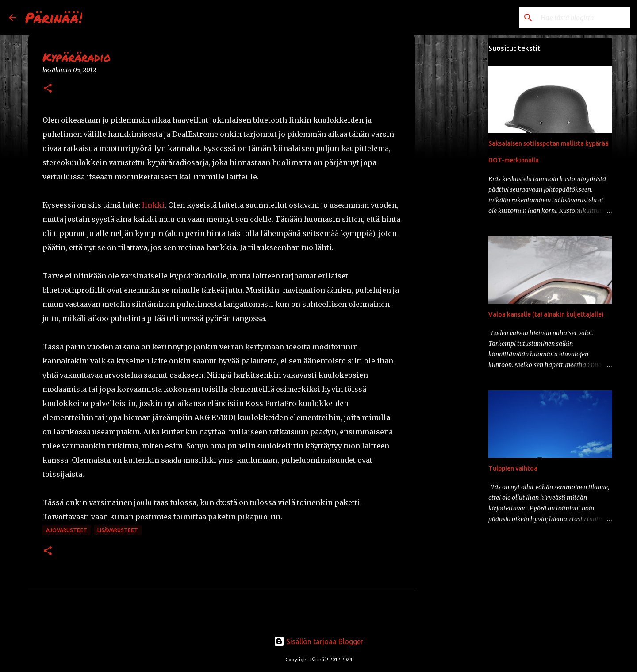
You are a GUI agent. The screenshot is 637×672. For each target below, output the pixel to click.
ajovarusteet (67, 530)
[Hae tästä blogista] (583, 18)
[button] (48, 89)
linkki (153, 205)
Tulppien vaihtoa (513, 468)
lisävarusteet (118, 530)
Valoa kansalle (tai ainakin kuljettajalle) (546, 314)
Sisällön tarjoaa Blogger (318, 641)
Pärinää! (54, 17)
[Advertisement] (460, 177)
